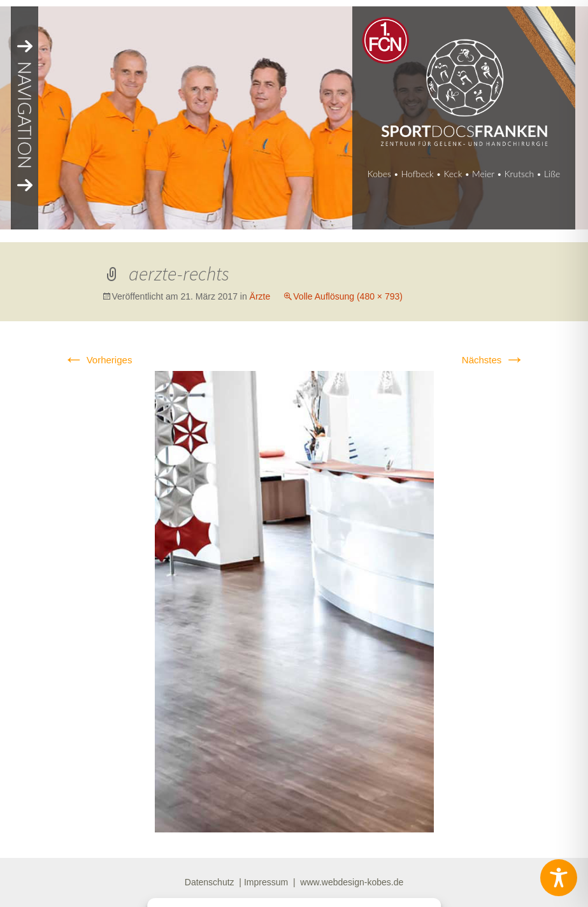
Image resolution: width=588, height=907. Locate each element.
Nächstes (493, 360)
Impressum (266, 882)
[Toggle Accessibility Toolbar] (559, 878)
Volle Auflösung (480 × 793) (348, 296)
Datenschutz (210, 882)
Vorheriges (98, 360)
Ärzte (260, 296)
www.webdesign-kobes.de (352, 882)
